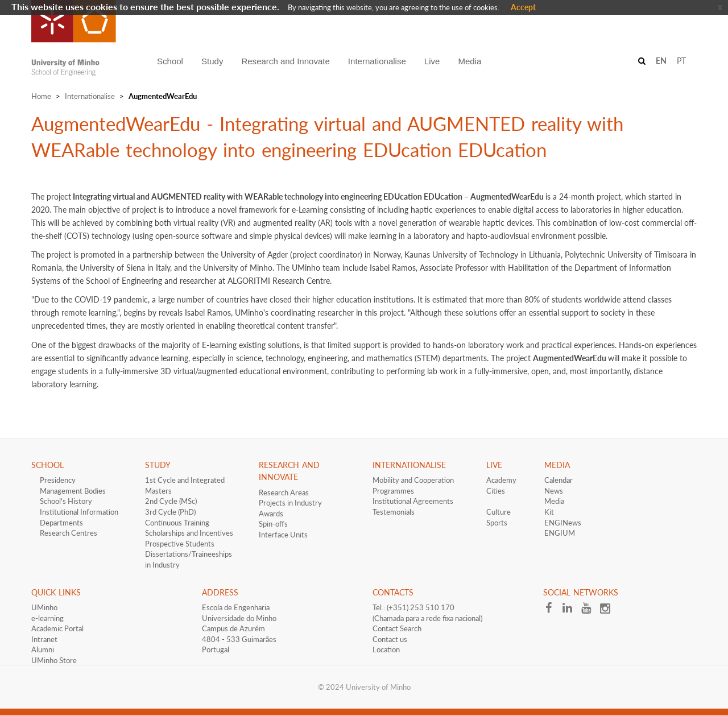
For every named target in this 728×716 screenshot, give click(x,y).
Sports (497, 523)
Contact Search (397, 628)
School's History (66, 501)
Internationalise (90, 96)
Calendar (559, 480)
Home (41, 96)
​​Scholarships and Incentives (189, 533)
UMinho (44, 607)
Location (386, 649)
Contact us (390, 639)
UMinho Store (54, 660)
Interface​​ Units (283, 535)
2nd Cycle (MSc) (171, 501)
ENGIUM (560, 533)
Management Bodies (73, 491)
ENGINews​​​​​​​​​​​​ (563, 523)
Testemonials (394, 512)
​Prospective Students (180, 544)
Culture (499, 512)
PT (681, 61)
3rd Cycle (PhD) (170, 512)
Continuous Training (177, 523)
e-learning (47, 618)
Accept (523, 7)
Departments (61, 523)
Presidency (58, 480)
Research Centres (69, 533)
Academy (501, 480)
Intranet (44, 639)
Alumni (43, 649)
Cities (496, 491)
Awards (271, 514)
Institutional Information (79, 512)
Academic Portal (57, 628)
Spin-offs (273, 524)
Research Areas (284, 492)
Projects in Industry (290, 503)
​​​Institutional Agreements (413, 501)
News (554, 491)
